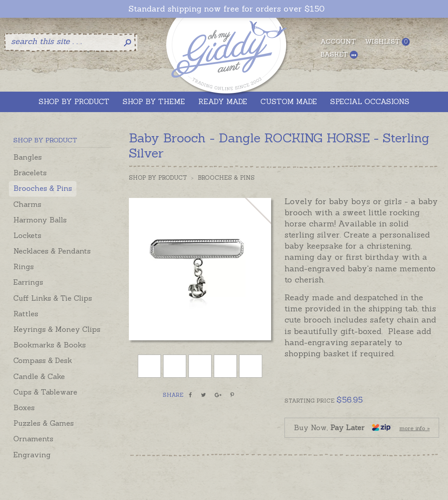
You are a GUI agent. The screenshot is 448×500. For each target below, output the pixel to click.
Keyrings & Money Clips (57, 329)
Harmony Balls (40, 220)
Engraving (32, 455)
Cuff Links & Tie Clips (53, 298)
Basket (339, 54)
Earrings (28, 282)
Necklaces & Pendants (52, 251)
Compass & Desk (43, 360)
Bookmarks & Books (50, 345)
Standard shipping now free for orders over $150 (226, 9)
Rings (24, 266)
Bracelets (30, 173)
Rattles (26, 314)
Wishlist (387, 42)
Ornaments (33, 439)
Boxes (24, 407)
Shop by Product (158, 178)
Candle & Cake (39, 376)
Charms (27, 204)
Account (338, 41)
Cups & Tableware (45, 392)
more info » (415, 428)
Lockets (27, 235)
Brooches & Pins (43, 188)
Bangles (28, 157)
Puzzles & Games (44, 423)
